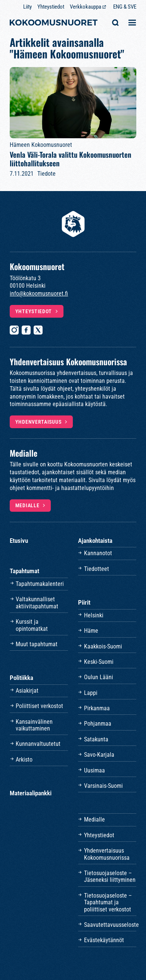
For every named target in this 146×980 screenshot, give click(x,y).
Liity (27, 7)
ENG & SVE (125, 7)
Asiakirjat (27, 691)
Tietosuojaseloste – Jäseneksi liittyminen (110, 876)
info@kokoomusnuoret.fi (39, 294)
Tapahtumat (24, 571)
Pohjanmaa (98, 724)
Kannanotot (98, 553)
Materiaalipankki (31, 793)
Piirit (84, 602)
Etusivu (19, 541)
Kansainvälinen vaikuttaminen (34, 725)
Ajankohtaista (95, 541)
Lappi (91, 693)
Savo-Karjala (99, 755)
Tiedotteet (97, 569)
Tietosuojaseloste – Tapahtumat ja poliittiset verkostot (108, 902)
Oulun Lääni (99, 677)
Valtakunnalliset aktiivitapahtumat (37, 603)
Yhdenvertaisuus (38, 422)
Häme (91, 631)
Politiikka (21, 678)
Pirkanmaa (97, 708)
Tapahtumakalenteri (40, 584)
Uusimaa (94, 770)
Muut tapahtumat (37, 644)
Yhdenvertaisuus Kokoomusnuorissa (107, 854)
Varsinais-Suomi (103, 786)
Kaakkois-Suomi (103, 646)
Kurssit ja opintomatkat (32, 625)
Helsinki (94, 615)
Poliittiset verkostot (39, 706)
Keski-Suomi (99, 662)
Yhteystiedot (51, 7)
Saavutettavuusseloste (110, 925)
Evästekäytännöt (104, 940)
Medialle (27, 505)
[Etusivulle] (54, 23)
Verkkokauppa (86, 7)
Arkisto (24, 760)
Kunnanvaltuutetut (38, 744)
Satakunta (96, 739)
